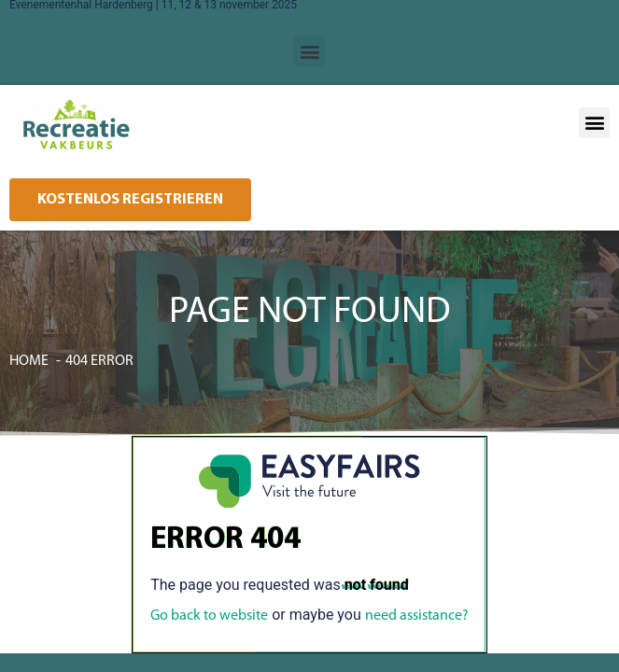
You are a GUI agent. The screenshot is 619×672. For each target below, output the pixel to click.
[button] (309, 51)
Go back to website (209, 616)
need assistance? (417, 616)
